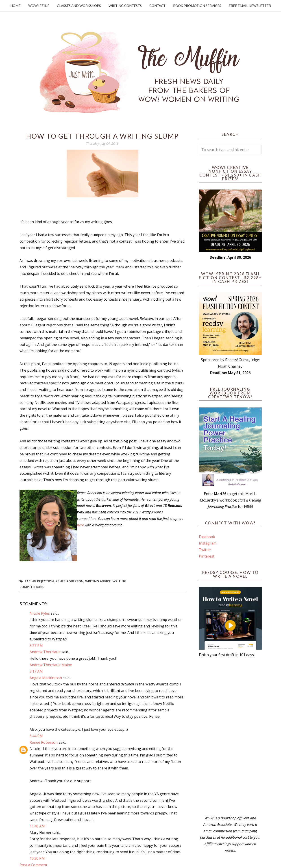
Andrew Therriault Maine (51, 665)
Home (15, 6)
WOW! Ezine (39, 6)
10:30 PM (37, 858)
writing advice (98, 581)
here (80, 525)
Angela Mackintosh (46, 678)
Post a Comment (33, 865)
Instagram (208, 543)
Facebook (207, 537)
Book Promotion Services (197, 6)
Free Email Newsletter (250, 6)
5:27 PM (36, 646)
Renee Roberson (70, 581)
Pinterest (207, 556)
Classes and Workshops (79, 6)
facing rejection (39, 581)
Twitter (205, 550)
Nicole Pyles (40, 613)
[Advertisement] (230, 737)
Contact (157, 6)
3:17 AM (36, 671)
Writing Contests (125, 6)
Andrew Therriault (45, 652)
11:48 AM (37, 826)
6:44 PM (36, 736)
